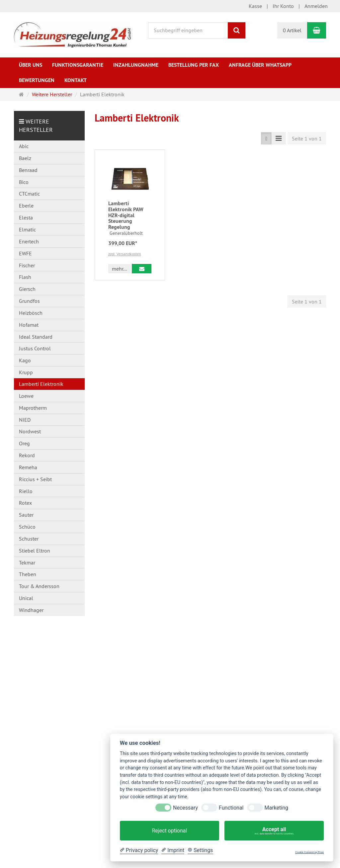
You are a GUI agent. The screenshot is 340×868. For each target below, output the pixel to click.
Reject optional (169, 831)
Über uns (31, 65)
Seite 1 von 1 (307, 138)
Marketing (276, 808)
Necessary (185, 808)
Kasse (255, 6)
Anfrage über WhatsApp (260, 65)
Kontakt (76, 80)
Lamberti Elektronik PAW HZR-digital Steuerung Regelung (126, 215)
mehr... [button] (119, 269)
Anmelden (316, 6)
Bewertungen (37, 80)
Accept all (274, 831)
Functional (231, 808)
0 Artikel (292, 30)
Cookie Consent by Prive (309, 852)
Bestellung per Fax (194, 65)
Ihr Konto (283, 6)
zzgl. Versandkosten (125, 254)
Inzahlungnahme (136, 65)
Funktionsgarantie (78, 65)
